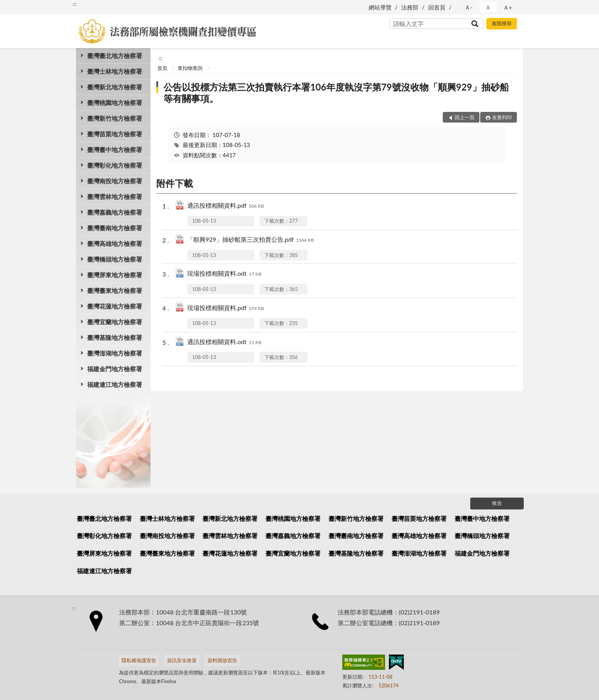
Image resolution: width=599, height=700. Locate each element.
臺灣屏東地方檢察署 (115, 275)
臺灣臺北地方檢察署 (115, 56)
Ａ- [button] (469, 7)
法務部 (410, 7)
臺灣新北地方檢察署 (115, 87)
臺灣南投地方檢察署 (115, 181)
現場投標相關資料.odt (224, 274)
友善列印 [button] (502, 117)
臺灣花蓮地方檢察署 (115, 306)
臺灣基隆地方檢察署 (115, 337)
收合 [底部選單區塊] (497, 503)
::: (74, 4)
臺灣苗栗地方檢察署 (115, 134)
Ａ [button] (488, 7)
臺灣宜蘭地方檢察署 (115, 322)
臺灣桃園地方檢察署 (115, 103)
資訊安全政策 (182, 660)
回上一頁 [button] (465, 117)
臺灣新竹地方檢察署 (115, 118)
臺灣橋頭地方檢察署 (115, 259)
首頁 (162, 68)
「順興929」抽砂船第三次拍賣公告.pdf (251, 240)
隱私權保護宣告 (139, 660)
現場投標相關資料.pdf (226, 308)
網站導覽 (380, 7)
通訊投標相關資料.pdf (226, 206)
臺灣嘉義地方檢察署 (115, 212)
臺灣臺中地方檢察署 (115, 150)
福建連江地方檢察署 (115, 384)
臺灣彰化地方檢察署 (115, 165)
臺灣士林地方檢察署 (115, 71)
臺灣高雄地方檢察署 (115, 243)
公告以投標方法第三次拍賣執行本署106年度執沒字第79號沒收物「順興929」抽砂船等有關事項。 (336, 93)
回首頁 (437, 7)
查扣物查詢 (190, 68)
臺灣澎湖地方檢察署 (115, 353)
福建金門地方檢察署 (115, 369)
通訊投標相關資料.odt (224, 342)
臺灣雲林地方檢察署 (115, 196)
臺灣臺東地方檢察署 (115, 290)
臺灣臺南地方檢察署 (115, 228)
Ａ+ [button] (508, 7)
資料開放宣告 (222, 660)
